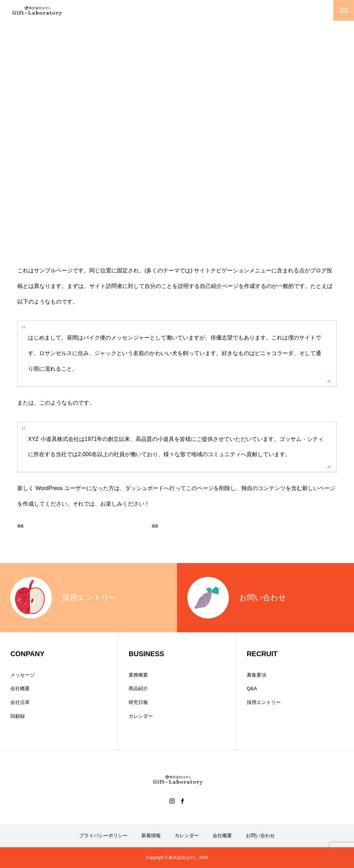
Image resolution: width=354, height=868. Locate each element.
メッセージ (22, 675)
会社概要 (20, 688)
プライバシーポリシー (103, 835)
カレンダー (141, 716)
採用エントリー (264, 702)
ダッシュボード (145, 488)
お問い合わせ (260, 835)
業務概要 (138, 675)
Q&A (252, 688)
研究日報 (138, 702)
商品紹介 (138, 688)
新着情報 (151, 835)
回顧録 (18, 716)
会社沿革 (20, 702)
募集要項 (257, 675)
